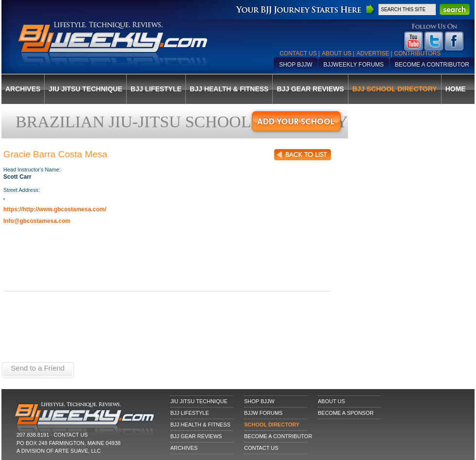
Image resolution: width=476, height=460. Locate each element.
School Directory (272, 425)
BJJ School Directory (395, 89)
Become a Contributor (432, 65)
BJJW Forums (263, 413)
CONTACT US (71, 435)
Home (456, 89)
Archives (23, 89)
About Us (336, 53)
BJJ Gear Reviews (310, 89)
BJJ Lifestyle (156, 89)
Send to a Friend (38, 368)
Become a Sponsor (346, 413)
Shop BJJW (295, 65)
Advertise (373, 53)
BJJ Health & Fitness (229, 89)
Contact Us (298, 53)
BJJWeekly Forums (354, 65)
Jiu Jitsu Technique (85, 89)
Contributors (417, 53)
